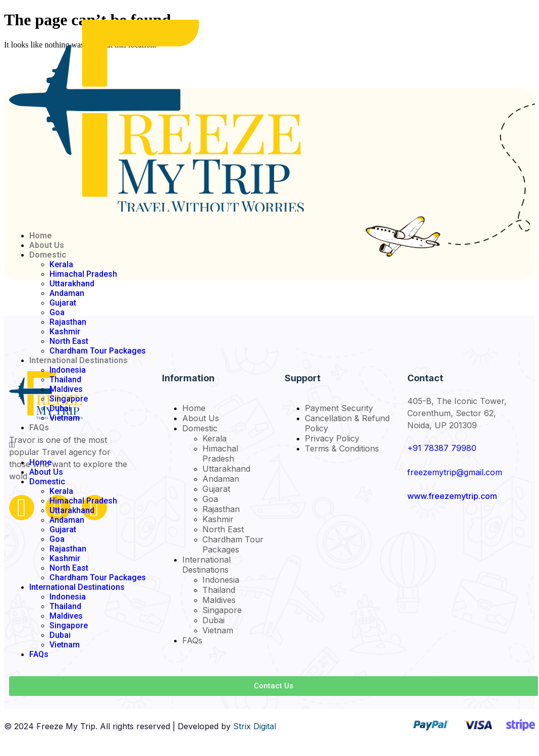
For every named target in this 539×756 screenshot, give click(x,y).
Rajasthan (68, 322)
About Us (47, 245)
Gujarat (63, 303)
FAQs (39, 427)
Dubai (60, 408)
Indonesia (68, 370)
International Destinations (78, 360)
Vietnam (65, 418)
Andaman (67, 293)
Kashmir (65, 332)
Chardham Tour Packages (98, 351)
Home (41, 236)
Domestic (48, 255)
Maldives (66, 389)
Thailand (65, 380)
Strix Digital (255, 726)
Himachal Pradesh (83, 274)
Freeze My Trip (66, 726)
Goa (57, 312)
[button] (274, 445)
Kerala (61, 264)
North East (69, 341)
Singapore (69, 399)
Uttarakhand (72, 284)
